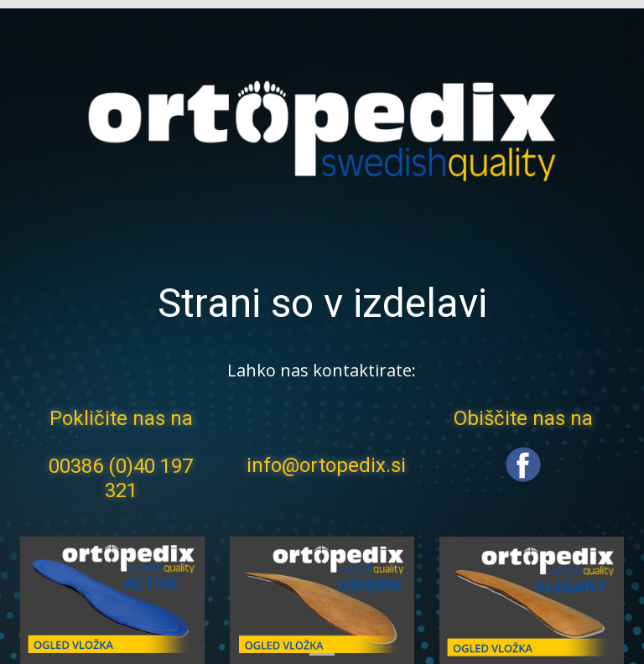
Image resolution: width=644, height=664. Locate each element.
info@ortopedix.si (326, 465)
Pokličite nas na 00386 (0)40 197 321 (121, 454)
